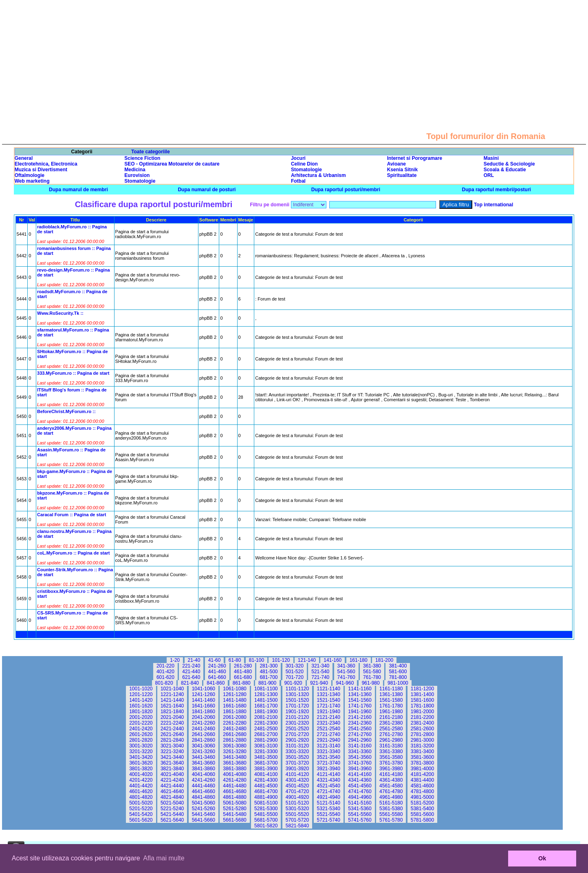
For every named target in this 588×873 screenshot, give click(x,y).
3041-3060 (204, 746)
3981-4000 (422, 769)
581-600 (398, 672)
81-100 (257, 660)
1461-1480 (235, 700)
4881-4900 (266, 797)
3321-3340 (329, 751)
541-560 (346, 672)
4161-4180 (391, 774)
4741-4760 (360, 791)
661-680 (243, 677)
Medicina (135, 170)
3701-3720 (297, 763)
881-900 (267, 683)
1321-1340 (329, 694)
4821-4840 (172, 797)
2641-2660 (204, 734)
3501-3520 (297, 757)
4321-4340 (329, 780)
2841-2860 (204, 740)
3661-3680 (235, 763)
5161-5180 (391, 803)
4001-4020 (141, 774)
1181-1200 (422, 689)
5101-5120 (297, 803)
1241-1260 (204, 694)
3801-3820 (141, 769)
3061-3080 (235, 746)
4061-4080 (235, 774)
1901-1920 (297, 712)
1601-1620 (141, 706)
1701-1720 (297, 706)
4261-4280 (235, 780)
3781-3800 (422, 763)
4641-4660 (204, 791)
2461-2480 (235, 729)
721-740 (320, 677)
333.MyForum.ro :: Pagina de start (73, 373)
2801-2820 (141, 740)
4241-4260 (204, 780)
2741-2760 (360, 734)
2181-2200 (422, 717)
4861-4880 (235, 797)
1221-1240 (172, 694)
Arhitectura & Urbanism (318, 175)
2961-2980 (391, 740)
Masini (491, 158)
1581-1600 (422, 700)
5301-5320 (297, 809)
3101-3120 (297, 746)
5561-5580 (391, 814)
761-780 (372, 677)
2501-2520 (297, 729)
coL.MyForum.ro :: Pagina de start (73, 553)
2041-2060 (204, 717)
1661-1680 (235, 706)
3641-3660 (204, 763)
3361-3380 (391, 751)
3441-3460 (204, 757)
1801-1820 (141, 712)
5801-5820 (266, 826)
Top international (493, 205)
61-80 (235, 660)
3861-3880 (235, 769)
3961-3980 (391, 769)
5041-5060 (204, 803)
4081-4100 (266, 774)
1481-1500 (266, 700)
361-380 (372, 666)
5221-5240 (172, 809)
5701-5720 (297, 820)
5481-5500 (266, 814)
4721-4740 (329, 791)
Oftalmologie (30, 175)
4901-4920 (297, 797)
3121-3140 (329, 746)
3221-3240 (172, 751)
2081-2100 (266, 717)
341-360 (346, 666)
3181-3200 (422, 746)
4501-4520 (297, 786)
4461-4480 (235, 786)
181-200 (384, 660)
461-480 (243, 672)
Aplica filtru (456, 204)
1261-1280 (235, 694)
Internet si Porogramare (415, 158)
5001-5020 (141, 803)
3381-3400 (422, 751)
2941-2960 (360, 740)
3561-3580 (391, 757)
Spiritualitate (402, 175)
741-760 (346, 677)
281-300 (269, 666)
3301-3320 (297, 751)
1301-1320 (297, 694)
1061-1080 (235, 689)
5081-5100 (266, 803)
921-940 (319, 683)
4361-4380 (391, 780)
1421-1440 (172, 700)
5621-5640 (172, 820)
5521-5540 (329, 814)
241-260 (217, 666)
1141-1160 (360, 689)
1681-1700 (266, 706)
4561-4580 (391, 786)
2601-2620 (141, 734)
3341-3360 (360, 751)
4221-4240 (172, 780)
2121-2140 (329, 717)
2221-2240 (172, 723)
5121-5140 (329, 803)
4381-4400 (422, 780)
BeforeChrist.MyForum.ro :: (66, 411)
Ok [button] (542, 858)
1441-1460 (204, 700)
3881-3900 (266, 769)
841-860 (216, 683)
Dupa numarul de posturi (207, 190)
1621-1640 (172, 706)
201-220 (165, 666)
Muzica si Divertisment (41, 170)
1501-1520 (297, 700)
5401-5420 (141, 814)
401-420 (165, 672)
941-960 (345, 683)
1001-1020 (141, 689)
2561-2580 (391, 729)
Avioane (396, 164)
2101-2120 (297, 717)
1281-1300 (266, 694)
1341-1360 (360, 694)
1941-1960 (360, 712)
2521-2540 (329, 729)
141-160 (333, 660)
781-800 (398, 677)
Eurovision (137, 175)
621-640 (191, 677)
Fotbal (298, 181)
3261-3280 (235, 751)
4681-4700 (266, 791)
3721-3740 (329, 763)
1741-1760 (360, 706)
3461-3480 (235, 757)
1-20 (175, 660)
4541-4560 (360, 786)
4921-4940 (329, 797)
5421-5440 (172, 814)
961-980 (371, 683)
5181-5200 (422, 803)
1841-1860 (204, 712)
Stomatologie (306, 170)
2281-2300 (266, 723)
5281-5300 (266, 809)
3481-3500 (266, 757)
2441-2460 (204, 729)
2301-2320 (297, 723)
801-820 (164, 683)
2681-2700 (266, 734)
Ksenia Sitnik (402, 170)
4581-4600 (422, 786)
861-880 (242, 683)
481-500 (269, 672)
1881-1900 (266, 712)
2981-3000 (422, 740)
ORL (489, 175)
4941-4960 (360, 797)
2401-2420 (141, 729)
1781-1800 (422, 706)
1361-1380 (391, 694)
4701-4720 (297, 791)
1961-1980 (391, 712)
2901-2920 (297, 740)
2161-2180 (391, 717)
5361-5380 (391, 809)
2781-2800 (422, 734)
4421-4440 (172, 786)
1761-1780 (391, 706)
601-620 (165, 677)
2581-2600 (422, 729)
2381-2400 (422, 723)
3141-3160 (360, 746)
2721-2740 (329, 734)
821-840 (190, 683)
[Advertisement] (294, 57)
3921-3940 (329, 769)
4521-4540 (329, 786)
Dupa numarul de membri (78, 190)
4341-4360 (360, 780)
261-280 (243, 666)
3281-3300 (266, 751)
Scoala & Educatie (505, 170)
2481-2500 (266, 729)
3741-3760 (360, 763)
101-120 (281, 660)
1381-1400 (422, 694)
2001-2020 (141, 717)
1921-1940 (329, 712)
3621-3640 (172, 763)
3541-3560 (360, 757)
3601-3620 (141, 763)
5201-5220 (141, 809)
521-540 (320, 672)
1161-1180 (391, 689)
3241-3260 (204, 751)
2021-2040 (172, 717)
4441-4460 (204, 786)
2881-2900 (266, 740)
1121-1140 (329, 689)
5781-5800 (422, 820)
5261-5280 (235, 809)
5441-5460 (204, 814)
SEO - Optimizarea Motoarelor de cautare (172, 164)
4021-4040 (172, 774)
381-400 (398, 666)
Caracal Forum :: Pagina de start (72, 515)
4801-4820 (141, 797)
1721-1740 (329, 706)
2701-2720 (297, 734)
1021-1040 (172, 689)
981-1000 (398, 683)
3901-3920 (297, 769)
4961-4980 (391, 797)
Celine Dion (304, 164)
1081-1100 (266, 689)
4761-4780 (391, 791)
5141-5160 (360, 803)
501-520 (295, 672)
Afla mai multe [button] (164, 858)
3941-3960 (360, 769)
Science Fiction (142, 158)
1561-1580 (391, 700)
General (24, 158)
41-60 (215, 660)
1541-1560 (360, 700)
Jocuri (298, 158)
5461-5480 (235, 814)
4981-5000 (422, 797)
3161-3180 (391, 746)
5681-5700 (266, 820)
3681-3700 (266, 763)
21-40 (194, 660)
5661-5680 (235, 820)
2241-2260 (204, 723)
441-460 (217, 672)
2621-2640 (172, 734)
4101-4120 (297, 774)
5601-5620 (141, 820)
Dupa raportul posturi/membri (346, 190)
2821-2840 (172, 740)
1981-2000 (422, 712)
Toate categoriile (150, 152)
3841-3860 (204, 769)
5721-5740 (329, 820)
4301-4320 (297, 780)
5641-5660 (204, 820)
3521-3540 (329, 757)
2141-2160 (360, 717)
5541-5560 (360, 814)
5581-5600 (422, 814)
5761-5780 (391, 820)
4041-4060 (204, 774)
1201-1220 (141, 694)
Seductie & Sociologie (509, 164)
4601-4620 (141, 791)
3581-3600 (422, 757)
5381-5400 (422, 809)
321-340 (320, 666)
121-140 (307, 660)
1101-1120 (297, 689)
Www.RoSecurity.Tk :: (60, 313)
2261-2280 (235, 723)
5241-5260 (204, 809)
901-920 (293, 683)
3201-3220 (141, 751)
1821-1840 (172, 712)
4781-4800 (422, 791)
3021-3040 (172, 746)
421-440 (191, 672)
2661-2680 (235, 734)
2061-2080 (235, 717)
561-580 (372, 672)
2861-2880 (235, 740)
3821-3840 (172, 769)
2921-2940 (329, 740)
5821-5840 (297, 826)
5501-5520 (297, 814)
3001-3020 (141, 746)
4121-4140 (329, 774)
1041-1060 (204, 689)
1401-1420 (141, 700)
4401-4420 (141, 786)
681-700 (269, 677)
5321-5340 (329, 809)
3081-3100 (266, 746)
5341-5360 (360, 809)
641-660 (217, 677)
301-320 (295, 666)
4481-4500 (266, 786)
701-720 (295, 677)
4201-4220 (141, 780)
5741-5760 (360, 820)
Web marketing (32, 181)
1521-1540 (329, 700)
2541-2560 (360, 729)
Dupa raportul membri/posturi (497, 190)
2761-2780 (391, 734)
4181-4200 (422, 774)
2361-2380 (391, 723)
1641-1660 (204, 706)
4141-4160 (360, 774)
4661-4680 (235, 791)
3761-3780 (391, 763)
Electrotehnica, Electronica (46, 164)
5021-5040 (172, 803)
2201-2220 (141, 723)
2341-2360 (360, 723)
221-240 (191, 666)
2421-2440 (172, 729)
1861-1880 (235, 712)
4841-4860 (204, 797)
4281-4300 (266, 780)
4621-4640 (172, 791)
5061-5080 (235, 803)
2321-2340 (329, 723)
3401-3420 (141, 757)
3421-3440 (172, 757)
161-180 (359, 660)
